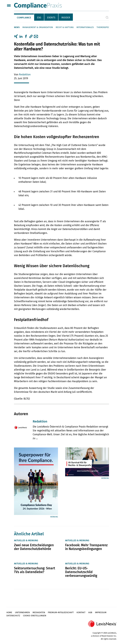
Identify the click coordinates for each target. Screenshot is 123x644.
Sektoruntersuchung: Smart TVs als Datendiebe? (35, 570)
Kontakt (81, 612)
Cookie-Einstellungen (35, 616)
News (17, 27)
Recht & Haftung (65, 27)
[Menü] (9, 6)
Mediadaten (39, 612)
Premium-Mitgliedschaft (61, 612)
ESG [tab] (39, 18)
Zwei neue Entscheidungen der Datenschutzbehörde (34, 547)
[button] (31, 36)
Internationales (85, 27)
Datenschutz (13, 616)
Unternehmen (22, 612)
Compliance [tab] (24, 18)
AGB (90, 612)
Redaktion (25, 75)
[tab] (24, 17)
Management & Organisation (38, 27)
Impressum (101, 612)
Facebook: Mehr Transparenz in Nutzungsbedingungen (86, 547)
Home (9, 612)
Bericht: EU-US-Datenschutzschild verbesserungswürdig (81, 572)
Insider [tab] (66, 18)
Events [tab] (51, 18)
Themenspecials (105, 27)
